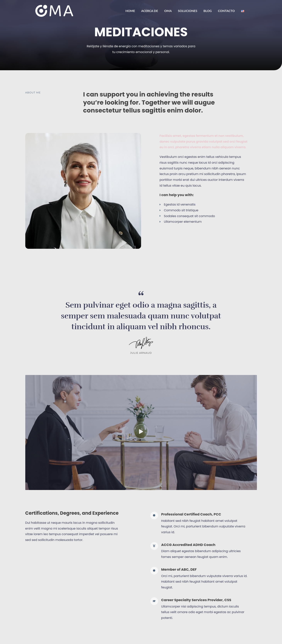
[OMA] (54, 11)
